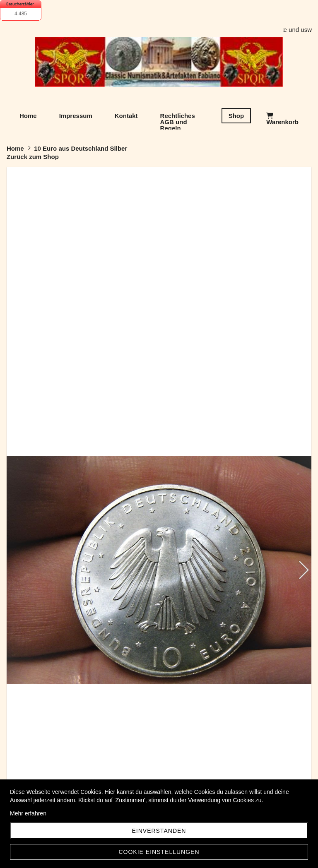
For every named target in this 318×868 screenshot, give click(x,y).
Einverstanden (159, 831)
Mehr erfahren (28, 813)
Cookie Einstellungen (159, 852)
